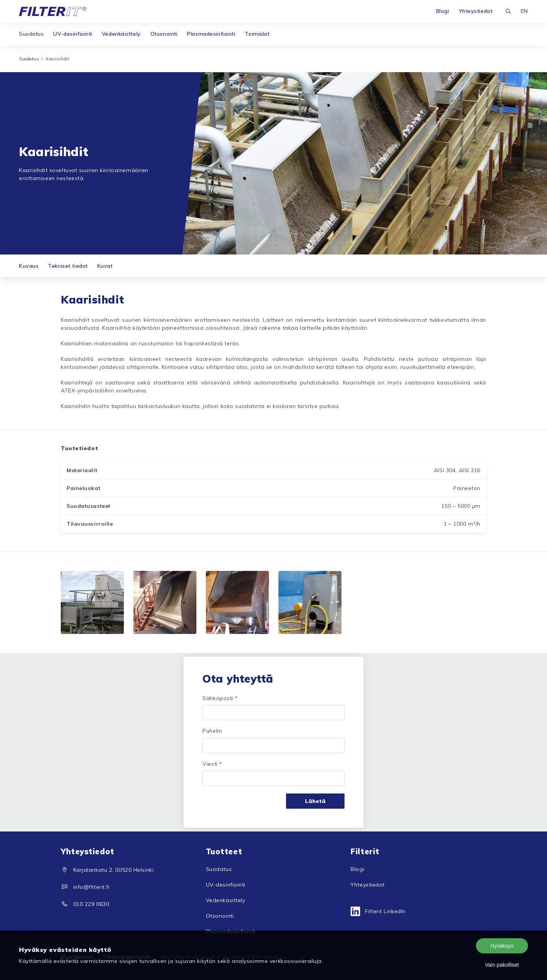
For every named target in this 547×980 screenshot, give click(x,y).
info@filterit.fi (92, 887)
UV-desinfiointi (73, 34)
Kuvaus (29, 266)
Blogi (443, 11)
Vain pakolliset (502, 965)
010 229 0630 (91, 904)
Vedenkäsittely (121, 34)
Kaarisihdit (58, 59)
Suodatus (31, 34)
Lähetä (315, 801)
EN (524, 11)
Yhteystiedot (476, 11)
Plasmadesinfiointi (211, 34)
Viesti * (212, 764)
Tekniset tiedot (68, 266)
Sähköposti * (220, 698)
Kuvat (105, 266)
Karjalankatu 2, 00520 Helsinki (114, 870)
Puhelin (212, 731)
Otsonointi (164, 34)
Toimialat (257, 34)
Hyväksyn (502, 946)
